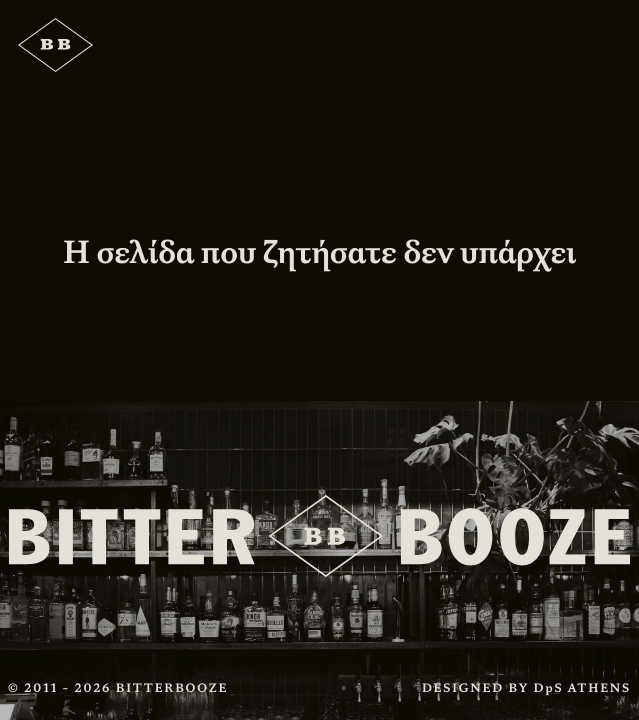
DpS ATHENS (582, 688)
